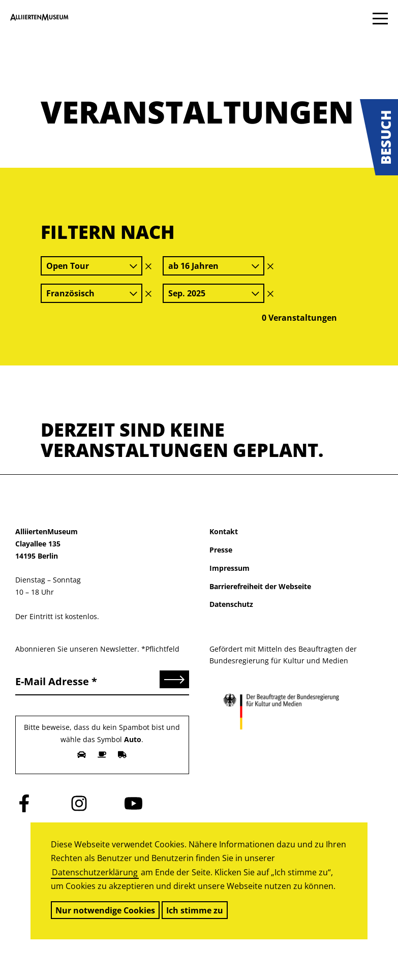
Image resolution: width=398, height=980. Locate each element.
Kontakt (224, 531)
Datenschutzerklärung (95, 872)
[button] (379, 137)
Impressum (229, 568)
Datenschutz (231, 604)
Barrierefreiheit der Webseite (260, 586)
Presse (221, 550)
